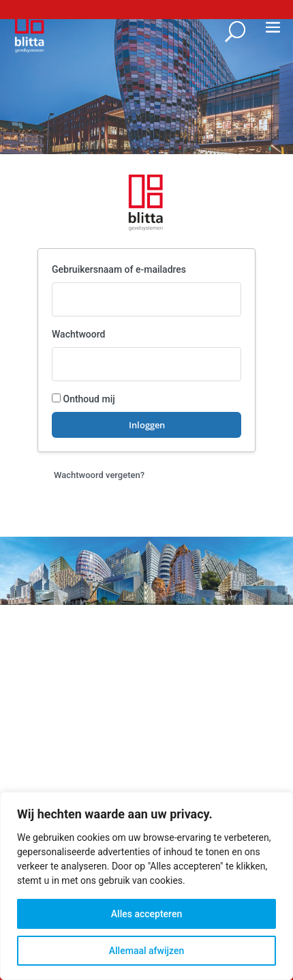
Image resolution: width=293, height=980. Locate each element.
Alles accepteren (146, 914)
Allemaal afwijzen (146, 951)
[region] (146, 886)
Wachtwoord (78, 334)
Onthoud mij (83, 399)
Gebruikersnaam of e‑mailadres (119, 269)
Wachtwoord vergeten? (99, 475)
